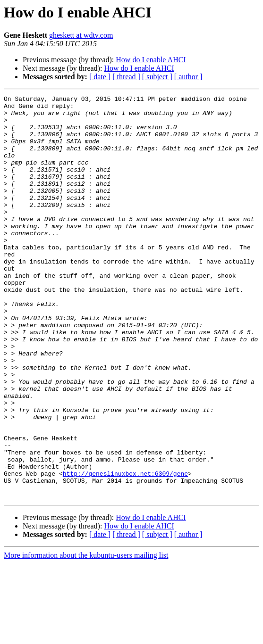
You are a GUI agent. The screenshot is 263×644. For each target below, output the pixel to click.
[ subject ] (157, 77)
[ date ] (100, 77)
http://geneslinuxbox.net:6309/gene (125, 550)
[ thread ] (126, 77)
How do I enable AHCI (151, 60)
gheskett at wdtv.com (81, 35)
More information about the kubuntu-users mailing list (86, 636)
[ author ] (188, 77)
